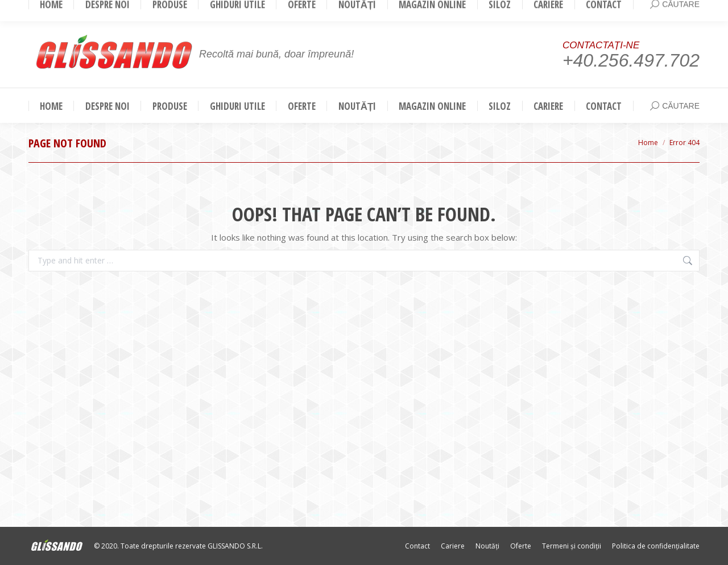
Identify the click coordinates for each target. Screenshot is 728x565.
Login (684, 11)
